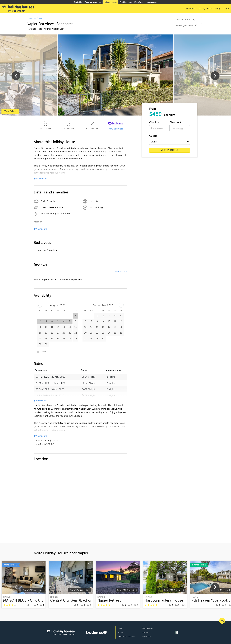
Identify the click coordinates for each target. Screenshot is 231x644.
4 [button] (52, 321)
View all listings (116, 129)
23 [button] (40, 339)
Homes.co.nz (151, 2)
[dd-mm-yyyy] (159, 128)
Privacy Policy (148, 628)
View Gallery (10, 111)
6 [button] (64, 321)
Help (120, 628)
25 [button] (52, 339)
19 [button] (58, 333)
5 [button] (58, 321)
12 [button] (58, 327)
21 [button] (70, 333)
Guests (153, 136)
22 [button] (76, 333)
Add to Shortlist (186, 20)
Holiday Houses (110, 2)
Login (226, 9)
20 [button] (64, 333)
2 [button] (40, 321)
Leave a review (119, 271)
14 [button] (70, 327)
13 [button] (64, 327)
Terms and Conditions (127, 636)
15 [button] (76, 327)
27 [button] (64, 339)
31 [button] (46, 344)
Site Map (146, 632)
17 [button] (46, 333)
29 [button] (76, 339)
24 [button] (46, 339)
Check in (154, 122)
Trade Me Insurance (93, 2)
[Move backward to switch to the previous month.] (40, 305)
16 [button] (40, 333)
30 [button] (40, 344)
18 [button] (52, 333)
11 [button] (52, 327)
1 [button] (76, 316)
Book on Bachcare (170, 150)
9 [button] (40, 327)
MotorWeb (139, 2)
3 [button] (46, 321)
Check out (175, 122)
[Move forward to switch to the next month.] (121, 305)
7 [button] (70, 321)
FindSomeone (126, 2)
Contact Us (147, 636)
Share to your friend (186, 25)
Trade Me (78, 2)
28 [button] (70, 339)
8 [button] (76, 321)
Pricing (121, 632)
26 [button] (58, 339)
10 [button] (46, 327)
